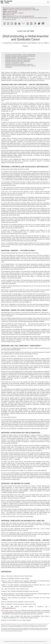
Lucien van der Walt (12, 11)
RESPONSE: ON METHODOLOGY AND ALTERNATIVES (18, 62)
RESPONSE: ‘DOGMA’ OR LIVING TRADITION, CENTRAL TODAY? (20, 59)
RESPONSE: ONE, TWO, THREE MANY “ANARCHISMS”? (18, 60)
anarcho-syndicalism (12, 13)
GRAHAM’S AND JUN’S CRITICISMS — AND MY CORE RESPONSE (20, 55)
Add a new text (43, 642)
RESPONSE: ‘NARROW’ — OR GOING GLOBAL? (16, 58)
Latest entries (31, 642)
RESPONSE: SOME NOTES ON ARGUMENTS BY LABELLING (19, 65)
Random (6, 642)
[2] (46, 395)
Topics (25, 642)
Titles (16, 642)
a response (21, 13)
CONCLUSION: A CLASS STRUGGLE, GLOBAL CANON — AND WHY (21, 66)
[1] (24, 269)
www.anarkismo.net (29, 16)
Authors (21, 642)
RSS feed (12, 642)
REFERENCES (9, 67)
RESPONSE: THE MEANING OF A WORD (14, 63)
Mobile (37, 642)
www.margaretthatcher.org (9, 608)
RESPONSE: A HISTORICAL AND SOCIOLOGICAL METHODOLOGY (20, 56)
